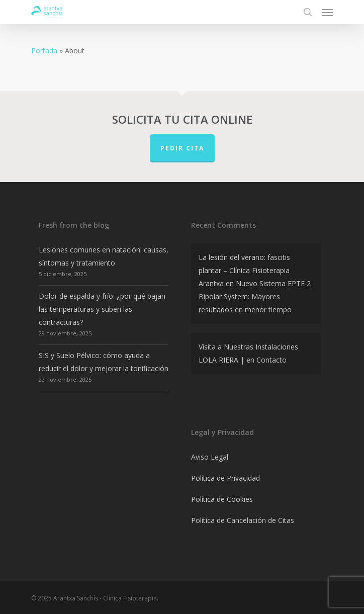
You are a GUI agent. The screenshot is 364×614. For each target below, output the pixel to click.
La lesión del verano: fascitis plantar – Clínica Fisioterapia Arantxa (244, 270)
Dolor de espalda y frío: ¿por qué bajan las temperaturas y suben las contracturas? (102, 309)
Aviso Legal (210, 457)
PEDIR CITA (182, 148)
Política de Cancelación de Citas (243, 520)
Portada (44, 51)
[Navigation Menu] (327, 12)
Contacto (271, 360)
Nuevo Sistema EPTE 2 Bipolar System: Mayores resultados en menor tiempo (255, 296)
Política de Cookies (222, 499)
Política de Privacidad (225, 478)
